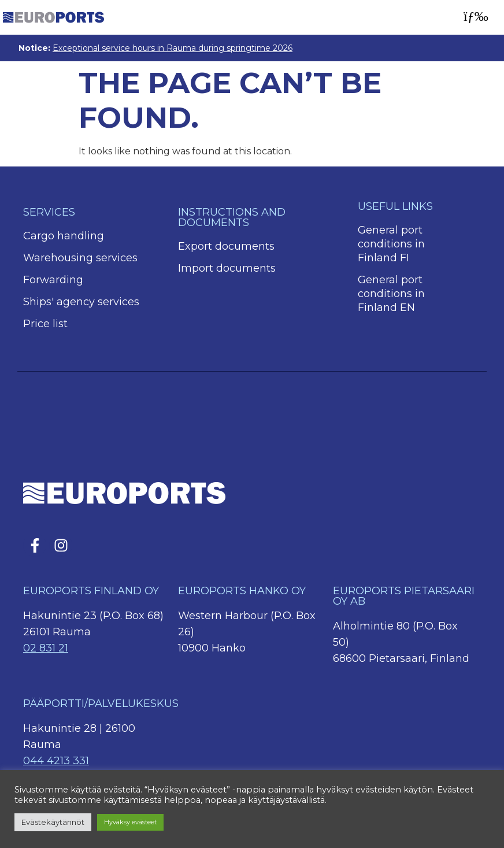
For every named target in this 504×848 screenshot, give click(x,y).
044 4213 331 (56, 761)
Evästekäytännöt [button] (53, 822)
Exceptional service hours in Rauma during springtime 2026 (173, 48)
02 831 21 (46, 648)
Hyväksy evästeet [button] (130, 822)
